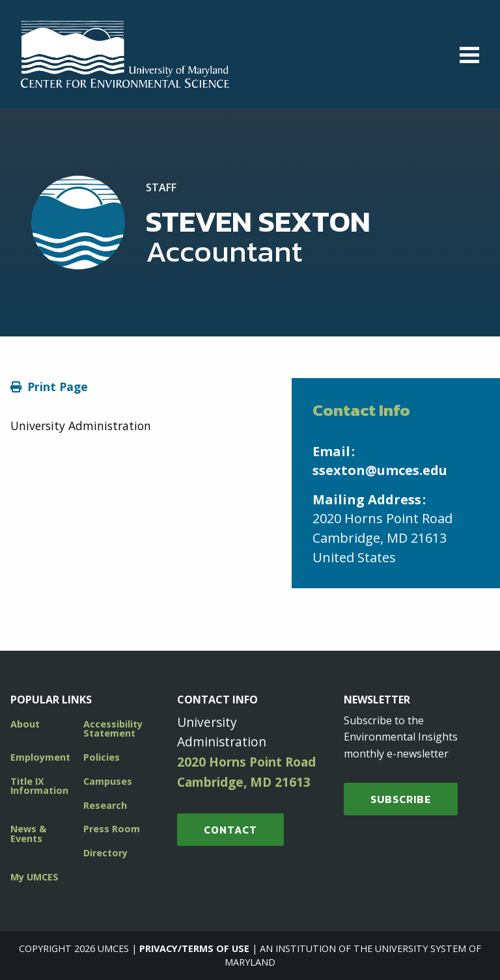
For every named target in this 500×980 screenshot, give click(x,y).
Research (105, 805)
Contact (230, 830)
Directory (105, 853)
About (25, 724)
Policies (102, 757)
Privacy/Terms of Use (194, 948)
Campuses (108, 781)
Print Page (58, 387)
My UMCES (35, 877)
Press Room (112, 829)
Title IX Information (39, 786)
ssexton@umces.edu (380, 470)
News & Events (28, 833)
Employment (40, 757)
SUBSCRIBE (401, 799)
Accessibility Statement (113, 728)
